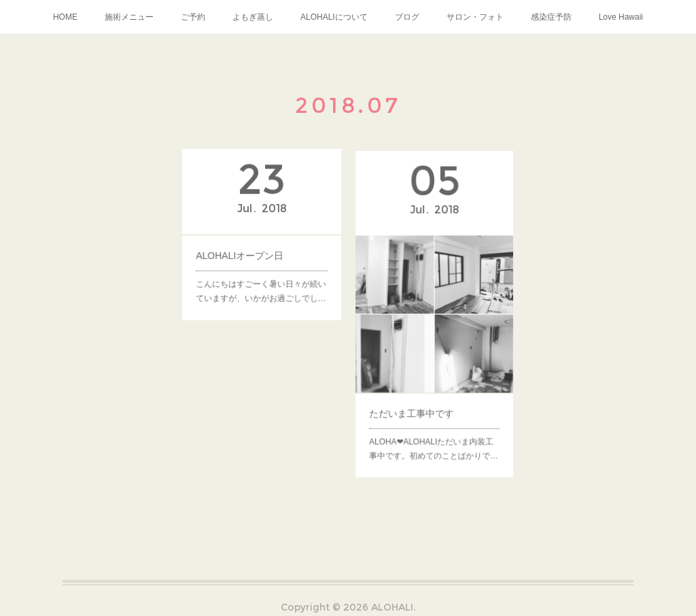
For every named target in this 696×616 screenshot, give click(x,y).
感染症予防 (551, 17)
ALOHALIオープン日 (241, 254)
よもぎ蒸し (253, 17)
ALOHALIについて (334, 17)
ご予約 (193, 17)
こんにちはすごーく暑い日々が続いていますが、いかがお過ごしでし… (261, 287)
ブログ (407, 17)
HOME (65, 17)
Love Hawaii (621, 17)
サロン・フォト (475, 17)
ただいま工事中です (413, 406)
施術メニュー (129, 17)
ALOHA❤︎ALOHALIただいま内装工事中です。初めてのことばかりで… (434, 438)
